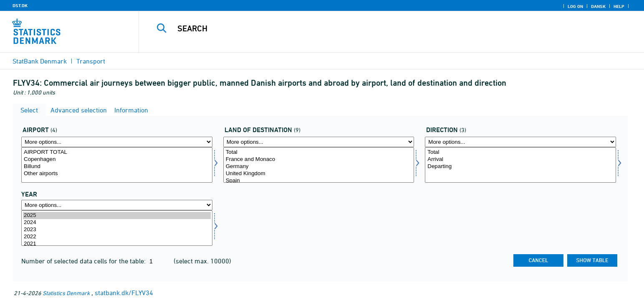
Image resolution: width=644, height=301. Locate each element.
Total (319, 152)
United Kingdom (319, 174)
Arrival (520, 159)
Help (619, 6)
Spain (319, 181)
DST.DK (20, 5)
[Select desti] (319, 165)
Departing (520, 167)
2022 (117, 237)
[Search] (373, 28)
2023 (117, 230)
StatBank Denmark (40, 61)
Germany (319, 167)
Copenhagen (117, 159)
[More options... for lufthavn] (117, 142)
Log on (575, 6)
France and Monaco (319, 159)
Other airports (117, 174)
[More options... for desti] (319, 142)
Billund (117, 167)
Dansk (598, 6)
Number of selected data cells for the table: (84, 261)
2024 (117, 223)
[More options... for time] (117, 205)
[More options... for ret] (520, 142)
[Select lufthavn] (117, 165)
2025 (117, 216)
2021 (117, 244)
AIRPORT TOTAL (117, 152)
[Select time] (117, 228)
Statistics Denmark (66, 293)
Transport (91, 61)
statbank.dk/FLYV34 (124, 293)
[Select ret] (520, 165)
